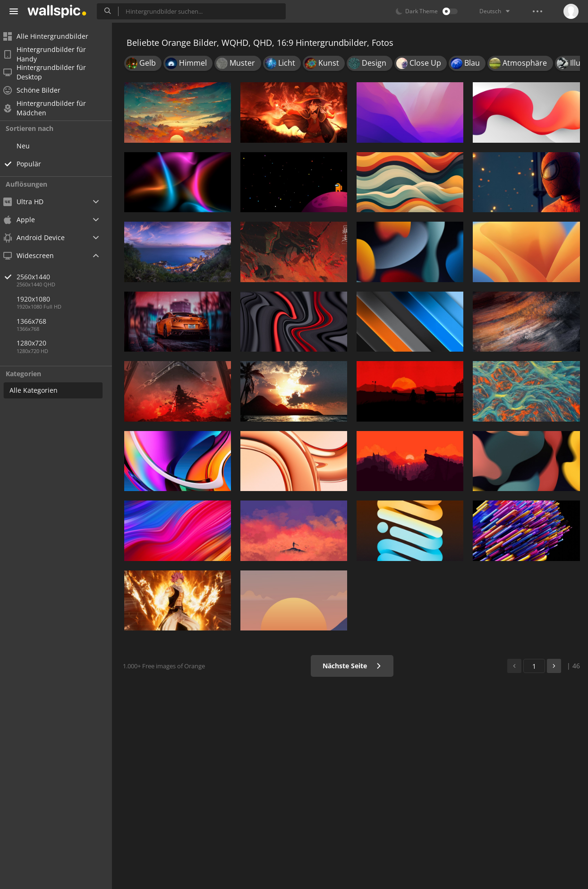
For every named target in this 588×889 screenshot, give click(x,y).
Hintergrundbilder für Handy (51, 54)
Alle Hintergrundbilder (52, 36)
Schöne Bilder (38, 90)
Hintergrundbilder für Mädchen (51, 108)
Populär (35, 164)
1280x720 (38, 343)
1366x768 (38, 321)
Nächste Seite (353, 666)
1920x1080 (39, 299)
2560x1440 (70, 277)
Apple (25, 220)
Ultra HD (30, 202)
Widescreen (35, 255)
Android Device (40, 238)
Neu (29, 146)
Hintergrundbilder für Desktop (51, 72)
